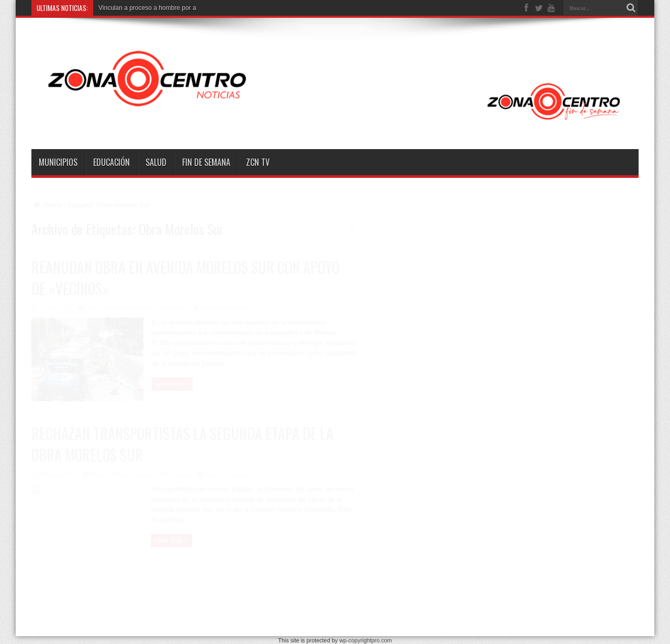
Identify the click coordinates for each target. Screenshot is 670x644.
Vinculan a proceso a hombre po (144, 8)
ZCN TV (258, 162)
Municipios (58, 162)
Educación (111, 162)
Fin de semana (206, 162)
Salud (156, 162)
